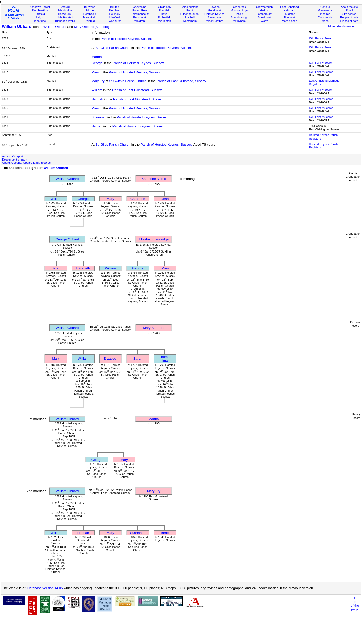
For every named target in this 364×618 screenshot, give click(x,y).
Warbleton (165, 21)
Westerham (190, 21)
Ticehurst (289, 17)
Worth (264, 21)
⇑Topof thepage (355, 604)
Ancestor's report (13, 156)
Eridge (90, 10)
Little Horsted (65, 17)
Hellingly (115, 14)
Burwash (90, 7)
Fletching (115, 10)
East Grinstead (289, 7)
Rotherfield (165, 17)
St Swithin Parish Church (128, 81)
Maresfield (90, 17)
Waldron (140, 21)
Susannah (99, 117)
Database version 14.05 (45, 588)
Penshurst (140, 17)
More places (290, 21)
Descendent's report (15, 159)
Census (325, 7)
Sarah (56, 268)
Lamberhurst (264, 14)
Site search (349, 14)
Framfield (165, 10)
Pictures (325, 14)
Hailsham (289, 10)
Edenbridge (65, 10)
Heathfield (90, 14)
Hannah (97, 99)
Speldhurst (265, 17)
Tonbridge (40, 21)
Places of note (349, 21)
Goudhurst (215, 10)
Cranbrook (239, 7)
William (97, 90)
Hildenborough (190, 14)
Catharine (138, 199)
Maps (325, 21)
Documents (325, 17)
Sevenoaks (214, 17)
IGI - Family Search (321, 38)
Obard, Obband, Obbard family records (26, 163)
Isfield (240, 14)
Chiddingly (165, 7)
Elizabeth (83, 268)
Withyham (240, 21)
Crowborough (265, 7)
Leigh (40, 17)
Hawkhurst (65, 14)
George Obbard (67, 239)
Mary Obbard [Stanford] (91, 27)
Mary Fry (98, 81)
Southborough (240, 17)
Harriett (97, 126)
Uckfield (90, 21)
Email (349, 10)
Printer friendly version (341, 26)
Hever (165, 14)
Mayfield (115, 17)
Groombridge (240, 10)
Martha (96, 57)
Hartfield (40, 14)
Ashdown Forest (40, 7)
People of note (349, 17)
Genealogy (325, 10)
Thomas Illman (165, 359)
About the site (349, 7)
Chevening (140, 7)
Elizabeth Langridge (154, 239)
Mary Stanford (154, 328)
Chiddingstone (189, 7)
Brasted (65, 7)
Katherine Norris (154, 179)
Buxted (115, 7)
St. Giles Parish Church (113, 48)
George (97, 63)
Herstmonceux (140, 14)
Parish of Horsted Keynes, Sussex (126, 39)
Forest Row (140, 10)
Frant (190, 10)
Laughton (289, 14)
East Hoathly (40, 10)
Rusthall (190, 17)
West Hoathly (215, 21)
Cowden (214, 7)
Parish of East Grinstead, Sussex (181, 81)
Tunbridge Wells (65, 21)
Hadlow (265, 10)
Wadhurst (115, 21)
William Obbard (17, 26)
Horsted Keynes (214, 14)
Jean (165, 199)
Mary (95, 72)
